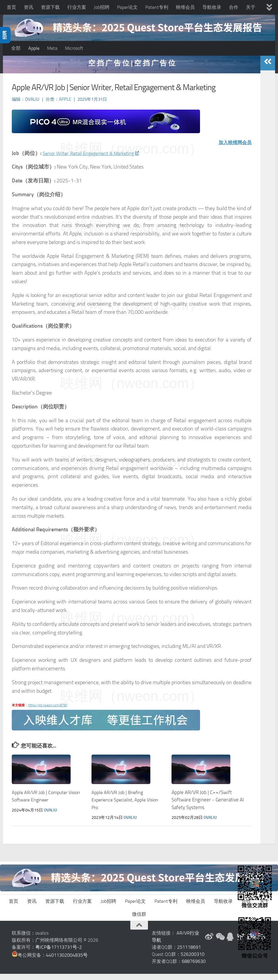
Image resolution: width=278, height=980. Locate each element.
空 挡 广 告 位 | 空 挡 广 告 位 (132, 69)
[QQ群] (230, 943)
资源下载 (50, 7)
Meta (52, 48)
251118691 (189, 953)
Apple (34, 48)
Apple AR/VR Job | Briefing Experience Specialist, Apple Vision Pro (128, 806)
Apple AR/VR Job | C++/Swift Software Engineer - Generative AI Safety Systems (208, 806)
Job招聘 (102, 7)
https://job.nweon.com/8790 (48, 711)
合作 (234, 7)
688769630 (194, 967)
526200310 (193, 960)
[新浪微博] (209, 943)
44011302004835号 (67, 961)
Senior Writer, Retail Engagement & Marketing (96, 159)
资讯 (29, 7)
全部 (16, 48)
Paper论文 (127, 7)
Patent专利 (157, 7)
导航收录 (212, 7)
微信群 (139, 920)
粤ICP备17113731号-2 (59, 953)
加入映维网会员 (233, 149)
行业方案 (77, 7)
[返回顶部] (139, 931)
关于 (251, 7)
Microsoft (74, 48)
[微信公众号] (220, 943)
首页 (11, 7)
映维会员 (185, 7)
